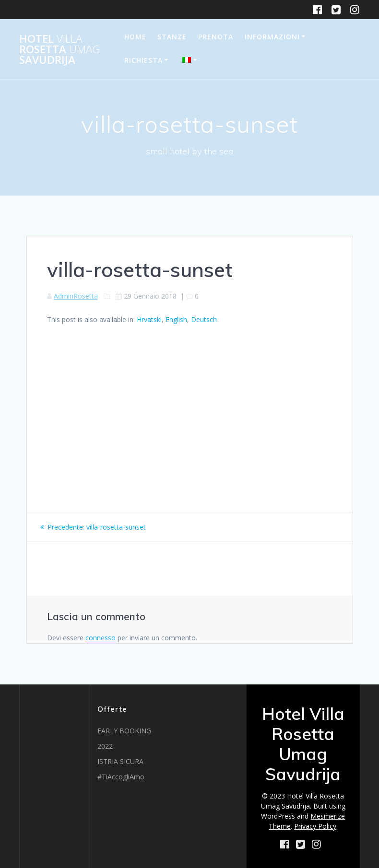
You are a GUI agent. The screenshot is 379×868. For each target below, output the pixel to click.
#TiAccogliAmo (121, 777)
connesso (101, 638)
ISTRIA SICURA (120, 761)
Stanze (172, 37)
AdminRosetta (76, 296)
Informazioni (272, 37)
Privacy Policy (315, 826)
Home (135, 37)
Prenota (216, 37)
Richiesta (143, 60)
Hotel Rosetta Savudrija (60, 50)
